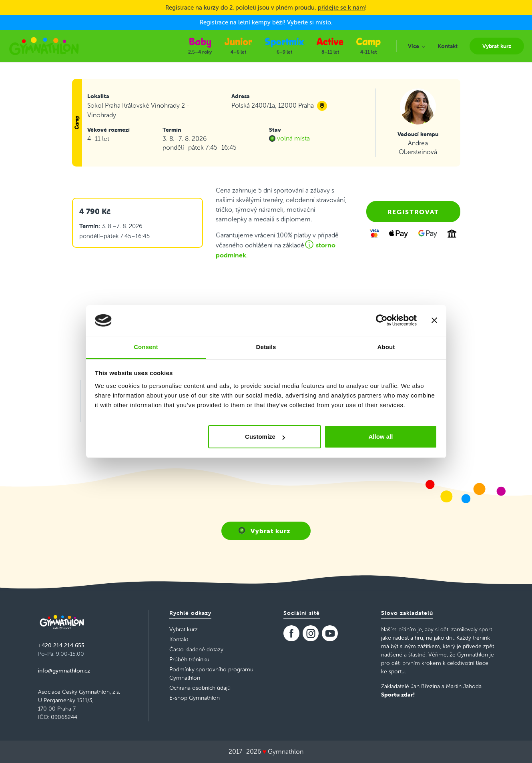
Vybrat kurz (270, 531)
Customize (265, 437)
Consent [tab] (146, 347)
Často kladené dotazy (196, 650)
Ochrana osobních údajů (200, 688)
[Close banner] (434, 320)
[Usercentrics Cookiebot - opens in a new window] (382, 320)
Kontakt (179, 640)
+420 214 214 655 (61, 645)
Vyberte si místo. (310, 22)
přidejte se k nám (341, 7)
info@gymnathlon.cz (64, 671)
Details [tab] (266, 347)
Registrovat (413, 212)
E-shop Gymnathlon (195, 698)
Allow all (381, 437)
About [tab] (386, 347)
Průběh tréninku (189, 660)
